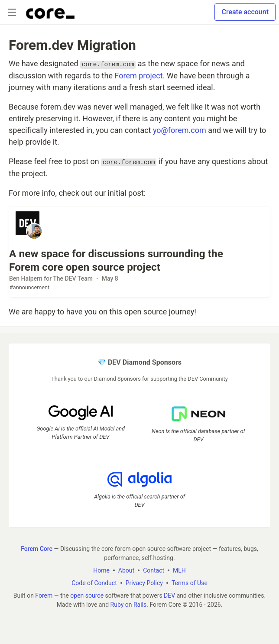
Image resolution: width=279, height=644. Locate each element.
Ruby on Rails (129, 605)
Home (101, 570)
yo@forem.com (180, 130)
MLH (179, 570)
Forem (44, 595)
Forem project (138, 76)
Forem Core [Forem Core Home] (37, 549)
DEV (169, 595)
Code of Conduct (94, 583)
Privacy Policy (144, 583)
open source (87, 595)
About (126, 570)
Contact (154, 570)
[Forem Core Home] (50, 12)
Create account (245, 12)
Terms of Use (190, 583)
